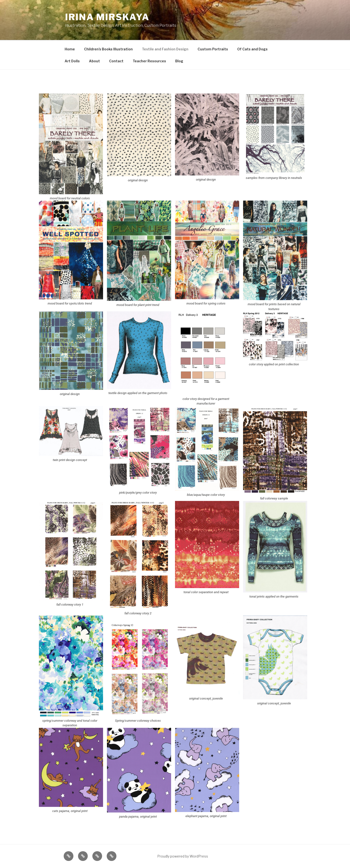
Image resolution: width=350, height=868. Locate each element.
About (94, 61)
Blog (179, 61)
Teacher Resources (149, 61)
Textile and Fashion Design (165, 49)
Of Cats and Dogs (252, 49)
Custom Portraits (213, 49)
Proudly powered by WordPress (183, 856)
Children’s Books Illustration (108, 49)
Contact (116, 61)
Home (70, 49)
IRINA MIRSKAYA (107, 17)
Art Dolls (72, 61)
